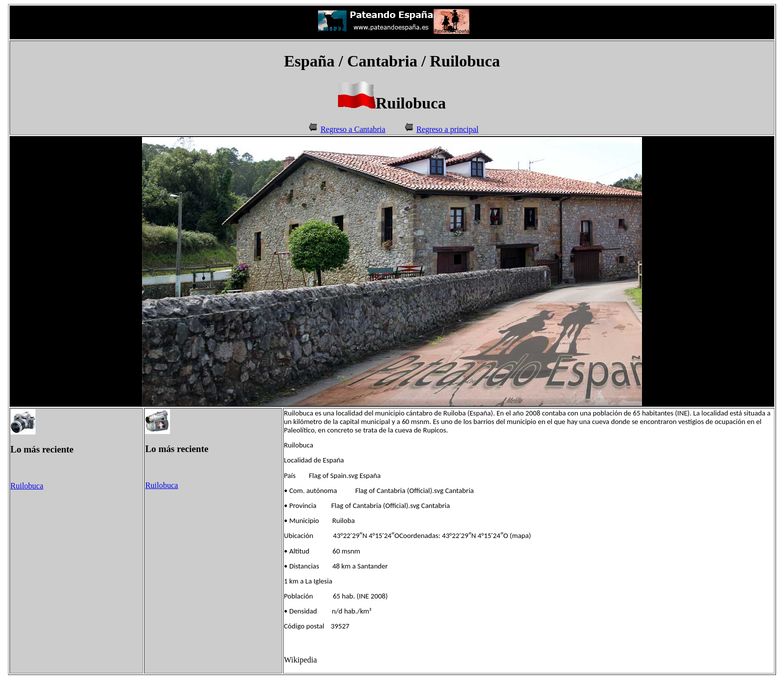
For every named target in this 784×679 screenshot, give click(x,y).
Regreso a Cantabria (353, 129)
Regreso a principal (447, 129)
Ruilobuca (27, 486)
